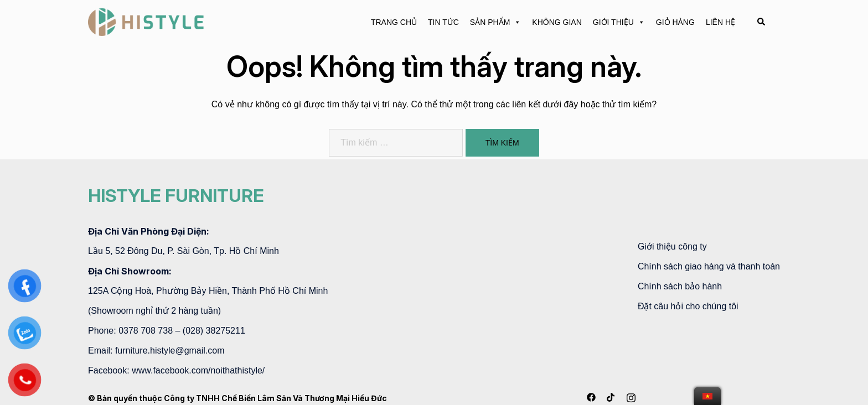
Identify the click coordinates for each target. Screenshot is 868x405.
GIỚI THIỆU (619, 22)
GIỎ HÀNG (675, 22)
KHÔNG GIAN (557, 22)
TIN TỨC (443, 22)
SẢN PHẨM (495, 22)
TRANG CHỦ (394, 22)
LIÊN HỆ (720, 22)
